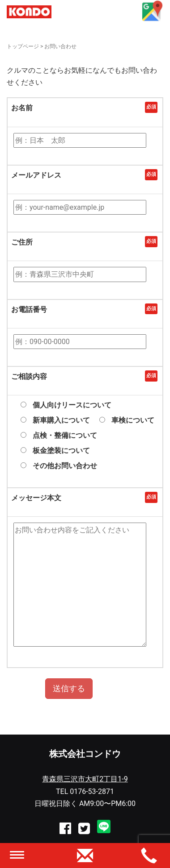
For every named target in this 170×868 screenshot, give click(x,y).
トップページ (23, 46)
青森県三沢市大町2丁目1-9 (85, 779)
